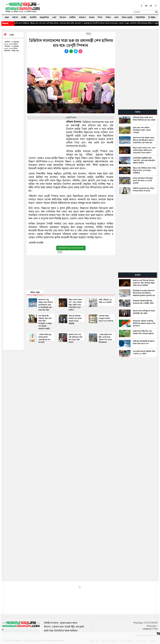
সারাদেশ (82, 17)
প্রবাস (116, 17)
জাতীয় (24, 17)
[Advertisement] (88, 8)
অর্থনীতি (72, 17)
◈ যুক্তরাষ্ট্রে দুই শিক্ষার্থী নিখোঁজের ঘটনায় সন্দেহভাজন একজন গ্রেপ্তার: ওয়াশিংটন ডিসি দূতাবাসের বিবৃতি (124, 23)
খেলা (54, 17)
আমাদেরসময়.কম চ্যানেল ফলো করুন (71, 248)
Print (89, 34)
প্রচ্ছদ (7, 17)
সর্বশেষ (15, 17)
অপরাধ (92, 17)
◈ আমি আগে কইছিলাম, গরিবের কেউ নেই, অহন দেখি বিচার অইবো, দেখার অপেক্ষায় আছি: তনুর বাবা (54, 23)
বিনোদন (63, 17)
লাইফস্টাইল (140, 17)
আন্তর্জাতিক (44, 17)
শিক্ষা (100, 17)
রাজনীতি (33, 17)
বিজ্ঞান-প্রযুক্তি (127, 17)
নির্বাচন (108, 17)
